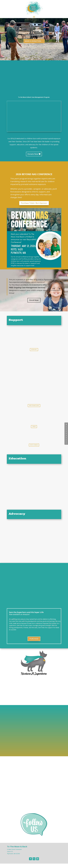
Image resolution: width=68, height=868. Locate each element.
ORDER (34, 427)
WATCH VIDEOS (34, 445)
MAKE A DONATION (33, 41)
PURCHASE (34, 639)
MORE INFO (34, 350)
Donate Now (33, 154)
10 (66, 443)
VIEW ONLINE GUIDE (34, 406)
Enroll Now (34, 300)
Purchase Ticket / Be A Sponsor (34, 203)
